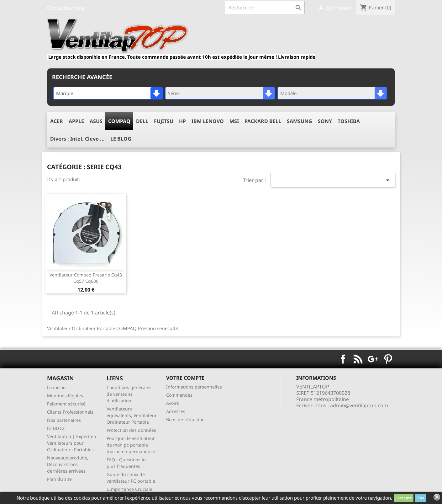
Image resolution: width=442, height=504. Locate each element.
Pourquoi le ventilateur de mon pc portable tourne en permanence (131, 445)
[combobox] (108, 93)
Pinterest (388, 359)
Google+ (373, 359)
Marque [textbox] (65, 93)
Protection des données (131, 430)
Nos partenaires (64, 420)
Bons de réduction (185, 419)
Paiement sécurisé (66, 404)
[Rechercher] (265, 8)
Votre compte (185, 378)
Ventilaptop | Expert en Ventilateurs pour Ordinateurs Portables (72, 443)
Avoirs (173, 403)
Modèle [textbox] (288, 93)
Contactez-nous (66, 8)
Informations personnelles (194, 387)
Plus (420, 498)
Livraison (56, 387)
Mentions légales (65, 396)
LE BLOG (56, 428)
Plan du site (59, 479)
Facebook (343, 359)
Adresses (176, 411)
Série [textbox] (173, 93)
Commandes (179, 395)
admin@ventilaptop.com (359, 405)
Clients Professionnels (70, 412)
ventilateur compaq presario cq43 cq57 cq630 (86, 278)
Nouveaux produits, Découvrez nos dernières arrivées (68, 464)
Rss (358, 359)
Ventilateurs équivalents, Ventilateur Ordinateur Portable (132, 415)
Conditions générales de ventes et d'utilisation (129, 394)
